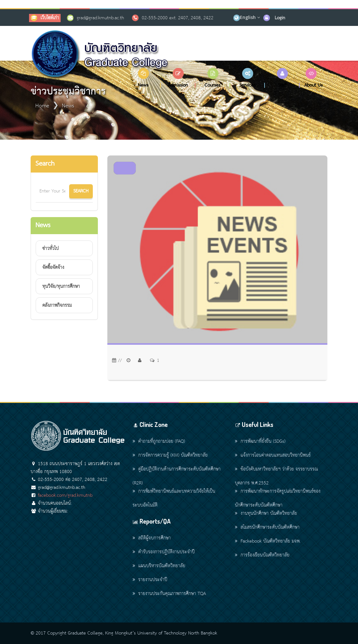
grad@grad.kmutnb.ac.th (100, 18)
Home (42, 106)
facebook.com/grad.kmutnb (65, 495)
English (248, 17)
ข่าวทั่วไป (51, 249)
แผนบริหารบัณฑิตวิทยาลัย (159, 566)
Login (280, 18)
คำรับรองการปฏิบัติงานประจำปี (164, 552)
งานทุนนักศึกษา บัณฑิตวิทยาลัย (266, 513)
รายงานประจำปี (150, 580)
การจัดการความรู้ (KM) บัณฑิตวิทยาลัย (170, 455)
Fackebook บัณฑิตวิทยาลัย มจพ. (268, 541)
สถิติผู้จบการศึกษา (152, 538)
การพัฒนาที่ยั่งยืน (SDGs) (260, 441)
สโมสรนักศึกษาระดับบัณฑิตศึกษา (267, 527)
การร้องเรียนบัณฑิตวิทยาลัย (262, 555)
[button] (143, 78)
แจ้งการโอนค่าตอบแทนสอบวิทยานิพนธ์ (273, 455)
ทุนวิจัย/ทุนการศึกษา (61, 287)
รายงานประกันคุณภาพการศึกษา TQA (169, 594)
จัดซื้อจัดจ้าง (53, 268)
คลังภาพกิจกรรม (57, 306)
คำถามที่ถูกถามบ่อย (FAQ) (159, 441)
